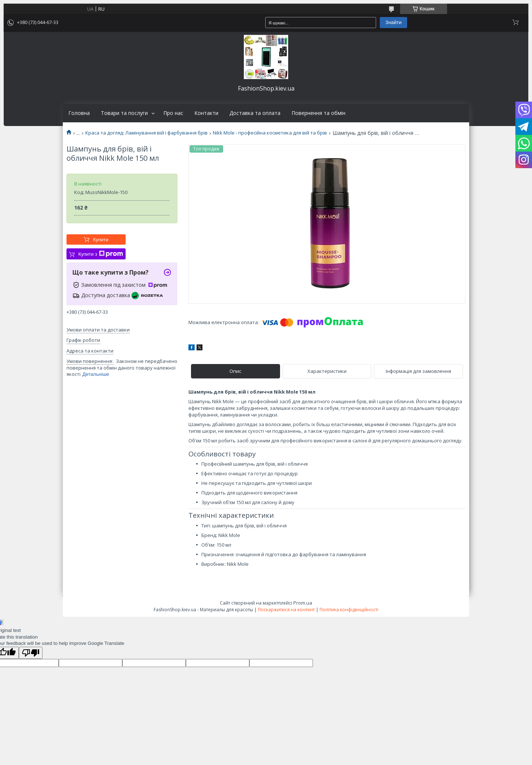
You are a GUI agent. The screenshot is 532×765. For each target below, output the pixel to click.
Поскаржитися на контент (286, 610)
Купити (101, 240)
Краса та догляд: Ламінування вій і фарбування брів (146, 133)
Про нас (173, 113)
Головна (79, 113)
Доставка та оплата (255, 113)
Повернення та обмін (318, 113)
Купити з (101, 254)
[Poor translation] (31, 653)
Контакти (206, 113)
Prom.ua (303, 603)
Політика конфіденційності (349, 610)
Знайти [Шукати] (393, 22)
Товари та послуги (124, 113)
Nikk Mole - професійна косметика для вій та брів (270, 133)
